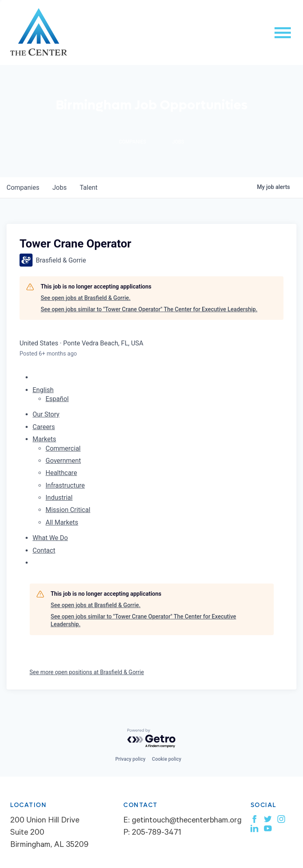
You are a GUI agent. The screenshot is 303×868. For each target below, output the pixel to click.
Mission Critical (68, 510)
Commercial (63, 448)
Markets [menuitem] (44, 439)
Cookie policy (167, 759)
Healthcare (61, 473)
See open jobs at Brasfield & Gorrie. (86, 298)
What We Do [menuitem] (50, 538)
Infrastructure (65, 485)
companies (23, 188)
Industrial (59, 498)
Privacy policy (130, 759)
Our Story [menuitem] (46, 414)
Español (57, 399)
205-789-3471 (156, 833)
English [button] (43, 390)
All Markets (62, 522)
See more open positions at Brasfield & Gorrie (87, 672)
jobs (60, 188)
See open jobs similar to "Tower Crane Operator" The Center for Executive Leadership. (149, 309)
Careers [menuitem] (44, 427)
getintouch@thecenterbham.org (187, 821)
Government (63, 461)
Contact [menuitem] (44, 550)
